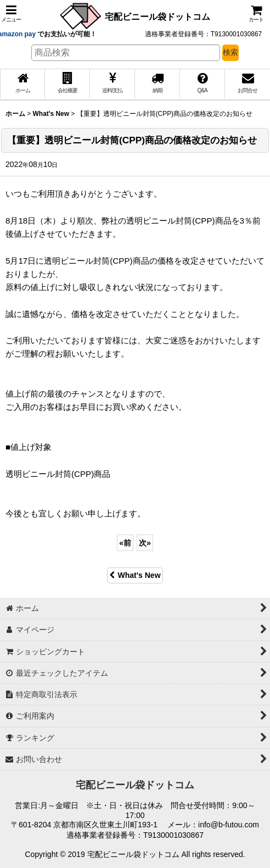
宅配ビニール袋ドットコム (157, 16)
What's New (135, 575)
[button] (11, 13)
